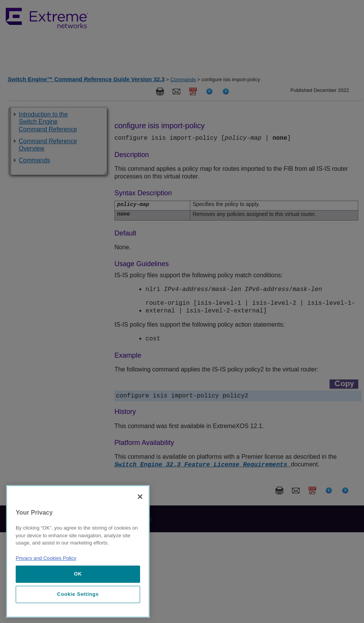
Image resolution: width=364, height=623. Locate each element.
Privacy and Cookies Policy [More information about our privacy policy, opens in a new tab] (46, 558)
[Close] (140, 497)
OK (78, 574)
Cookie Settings (78, 594)
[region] (78, 551)
